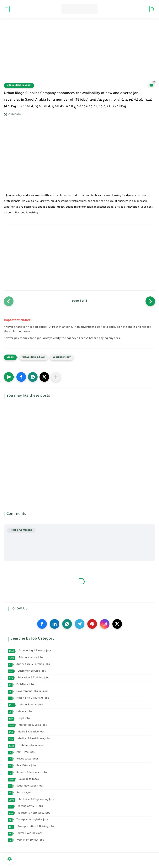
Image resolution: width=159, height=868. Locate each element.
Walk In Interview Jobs (26, 840)
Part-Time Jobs (21, 752)
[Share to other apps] (56, 377)
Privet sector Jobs (23, 759)
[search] (152, 9)
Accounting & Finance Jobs (30, 651)
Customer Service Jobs (27, 671)
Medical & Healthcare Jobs (29, 739)
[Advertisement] (79, 53)
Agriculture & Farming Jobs (29, 664)
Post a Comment (21, 530)
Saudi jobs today (62, 357)
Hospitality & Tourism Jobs (28, 698)
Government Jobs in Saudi (28, 692)
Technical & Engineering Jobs (31, 800)
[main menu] (7, 9)
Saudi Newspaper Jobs (26, 786)
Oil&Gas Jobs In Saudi (19, 85)
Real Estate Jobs (22, 766)
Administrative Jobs (25, 658)
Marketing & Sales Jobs (27, 725)
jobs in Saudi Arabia (25, 705)
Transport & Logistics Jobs (28, 820)
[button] (21, 377)
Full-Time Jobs (21, 685)
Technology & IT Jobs (25, 806)
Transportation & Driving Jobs (31, 827)
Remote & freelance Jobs (27, 773)
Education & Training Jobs (28, 678)
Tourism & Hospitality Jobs (29, 813)
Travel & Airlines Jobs (25, 833)
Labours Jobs (20, 712)
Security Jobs (20, 793)
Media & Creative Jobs (26, 732)
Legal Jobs (19, 719)
